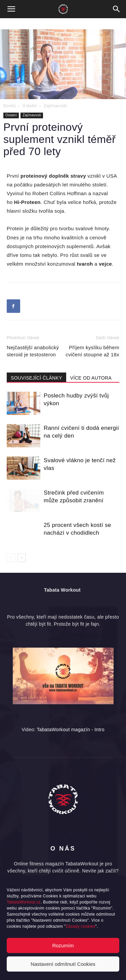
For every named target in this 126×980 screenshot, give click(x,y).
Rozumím (63, 945)
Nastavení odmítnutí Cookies (63, 964)
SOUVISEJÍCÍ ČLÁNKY (36, 378)
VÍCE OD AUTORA (91, 378)
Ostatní (29, 106)
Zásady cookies (81, 926)
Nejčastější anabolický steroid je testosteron (33, 351)
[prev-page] (11, 558)
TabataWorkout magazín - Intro (71, 730)
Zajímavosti (55, 106)
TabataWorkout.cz (24, 902)
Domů (9, 106)
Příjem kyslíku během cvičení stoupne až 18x (92, 351)
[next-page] (22, 558)
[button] (11, 9)
